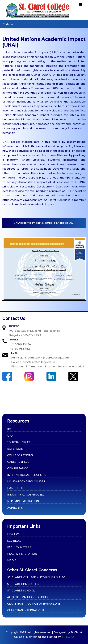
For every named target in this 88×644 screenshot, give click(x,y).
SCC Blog (14, 541)
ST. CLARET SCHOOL (21, 591)
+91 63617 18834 (20, 344)
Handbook (15, 488)
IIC (9, 429)
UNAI (11, 436)
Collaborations (20, 455)
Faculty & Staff (19, 547)
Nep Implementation (23, 501)
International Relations (27, 475)
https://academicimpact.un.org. (23, 200)
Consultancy (17, 468)
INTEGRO (68, 637)
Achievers (15, 508)
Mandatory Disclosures (26, 482)
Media (12, 560)
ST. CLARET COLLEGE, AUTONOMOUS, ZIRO (36, 577)
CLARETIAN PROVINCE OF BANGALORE (34, 604)
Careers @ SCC (18, 462)
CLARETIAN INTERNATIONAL (27, 610)
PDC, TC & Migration (22, 554)
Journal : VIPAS (19, 442)
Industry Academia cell (26, 495)
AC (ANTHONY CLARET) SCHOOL (29, 597)
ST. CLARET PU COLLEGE (24, 584)
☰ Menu (8, 24)
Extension (15, 449)
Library (13, 534)
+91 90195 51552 (20, 349)
